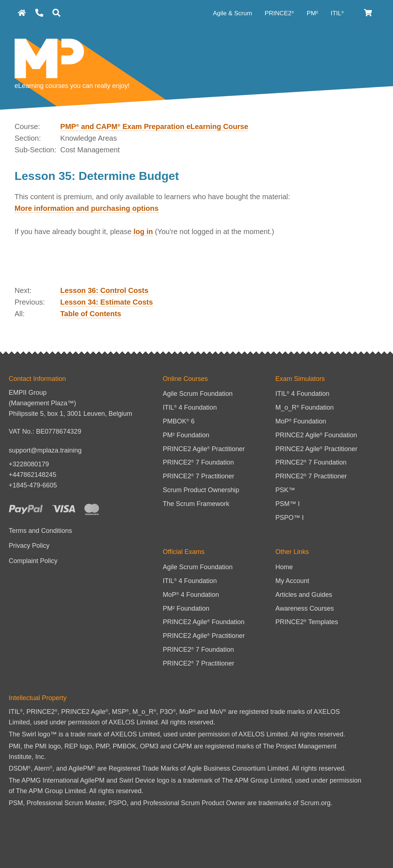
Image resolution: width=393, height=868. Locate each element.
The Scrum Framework (196, 504)
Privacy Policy (29, 546)
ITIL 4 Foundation (190, 407)
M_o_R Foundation (305, 407)
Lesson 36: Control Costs (104, 290)
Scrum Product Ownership (201, 490)
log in (143, 232)
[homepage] (22, 13)
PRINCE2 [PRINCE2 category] (279, 13)
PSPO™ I (290, 518)
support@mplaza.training (45, 450)
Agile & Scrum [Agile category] (233, 13)
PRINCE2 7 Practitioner (199, 476)
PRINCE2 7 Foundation (198, 462)
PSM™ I (288, 504)
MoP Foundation (301, 421)
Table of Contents (91, 314)
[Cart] (368, 13)
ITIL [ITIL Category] (337, 13)
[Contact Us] (39, 13)
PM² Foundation (186, 435)
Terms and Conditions (40, 531)
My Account (292, 581)
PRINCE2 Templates (307, 622)
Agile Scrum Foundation (198, 394)
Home (284, 567)
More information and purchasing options (87, 208)
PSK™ (285, 490)
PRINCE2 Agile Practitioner (204, 449)
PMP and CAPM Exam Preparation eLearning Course (154, 126)
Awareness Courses (305, 608)
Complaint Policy (33, 561)
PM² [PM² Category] (313, 13)
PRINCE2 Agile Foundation (316, 435)
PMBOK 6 (178, 421)
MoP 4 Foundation (191, 595)
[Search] (56, 13)
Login (92, 13)
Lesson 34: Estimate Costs (107, 302)
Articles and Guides (304, 595)
